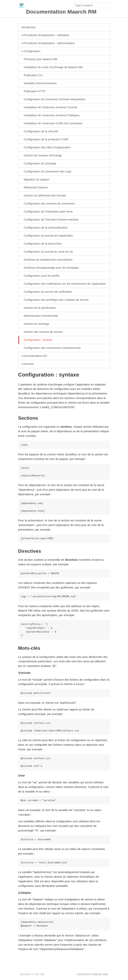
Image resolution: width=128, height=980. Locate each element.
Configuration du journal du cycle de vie (47, 252)
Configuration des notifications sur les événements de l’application (64, 284)
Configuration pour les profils (40, 276)
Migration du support (35, 180)
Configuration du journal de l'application (47, 236)
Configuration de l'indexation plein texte (47, 212)
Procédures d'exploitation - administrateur (48, 43)
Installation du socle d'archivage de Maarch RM (52, 67)
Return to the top (32, 974)
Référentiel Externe (35, 188)
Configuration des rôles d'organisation (46, 148)
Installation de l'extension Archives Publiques (50, 116)
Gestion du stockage (35, 324)
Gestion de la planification (39, 308)
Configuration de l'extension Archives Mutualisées (53, 99)
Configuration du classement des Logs (46, 172)
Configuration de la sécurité (40, 132)
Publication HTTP (33, 91)
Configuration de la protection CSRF (45, 140)
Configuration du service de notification (47, 292)
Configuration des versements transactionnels (51, 348)
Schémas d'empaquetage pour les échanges (50, 268)
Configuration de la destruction (42, 244)
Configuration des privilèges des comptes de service (55, 300)
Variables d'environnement (39, 83)
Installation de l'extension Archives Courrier (49, 107)
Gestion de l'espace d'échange (42, 156)
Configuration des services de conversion (48, 204)
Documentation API (34, 356)
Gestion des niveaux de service (42, 332)
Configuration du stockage (39, 164)
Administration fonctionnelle (40, 316)
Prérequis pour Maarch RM (39, 59)
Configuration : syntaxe (37, 340)
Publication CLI (32, 75)
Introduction (29, 27)
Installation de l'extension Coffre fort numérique (52, 124)
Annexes (28, 364)
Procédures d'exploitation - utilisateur (45, 35)
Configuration (31, 51)
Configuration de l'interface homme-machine (50, 220)
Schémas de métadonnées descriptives (47, 260)
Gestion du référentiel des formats (44, 196)
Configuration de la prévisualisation (44, 228)
